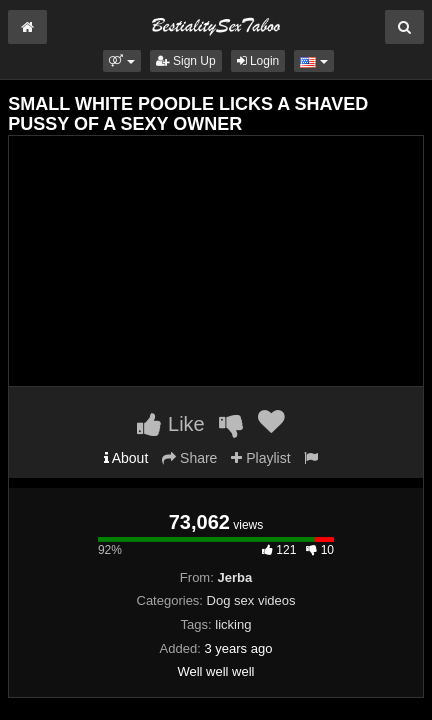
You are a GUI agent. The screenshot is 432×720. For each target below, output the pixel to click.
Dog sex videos (251, 600)
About (126, 458)
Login (258, 61)
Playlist (260, 458)
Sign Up (186, 61)
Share (189, 458)
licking (233, 624)
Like (170, 424)
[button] (121, 61)
